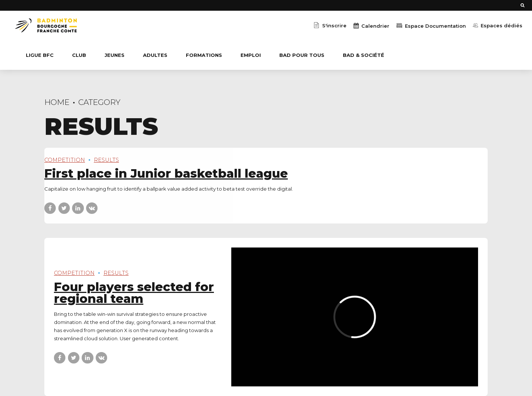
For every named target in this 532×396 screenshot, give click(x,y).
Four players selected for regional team (134, 293)
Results (106, 160)
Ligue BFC (40, 55)
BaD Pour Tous (302, 55)
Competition (65, 160)
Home (57, 102)
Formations (204, 55)
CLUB (79, 55)
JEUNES (115, 55)
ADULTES (155, 55)
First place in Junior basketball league (166, 173)
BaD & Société (364, 55)
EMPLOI (251, 55)
